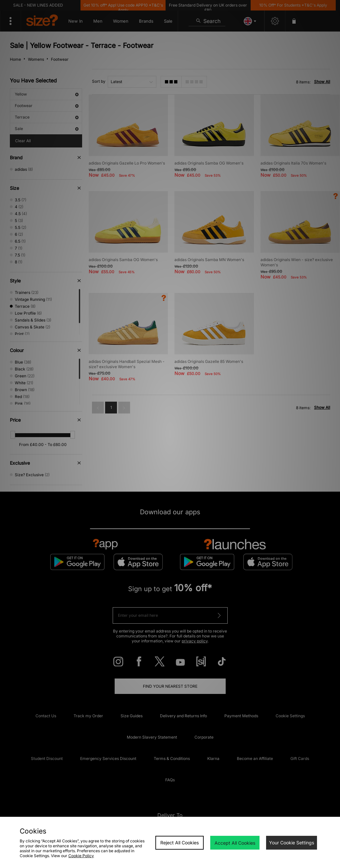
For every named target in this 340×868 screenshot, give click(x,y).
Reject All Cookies (180, 843)
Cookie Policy (81, 856)
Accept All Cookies (235, 843)
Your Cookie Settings (292, 843)
